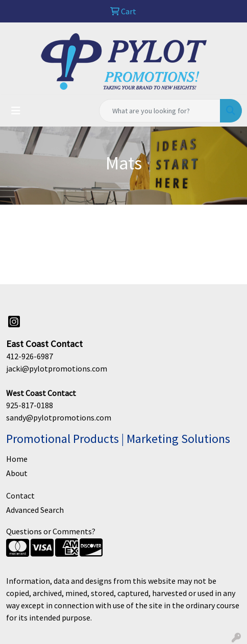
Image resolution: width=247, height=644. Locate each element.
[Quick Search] (160, 111)
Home (17, 459)
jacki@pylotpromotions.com (57, 368)
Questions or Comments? (51, 531)
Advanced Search (35, 510)
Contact (20, 496)
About (17, 473)
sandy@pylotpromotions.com (59, 417)
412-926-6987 (30, 356)
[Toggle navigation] (16, 111)
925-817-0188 (30, 405)
